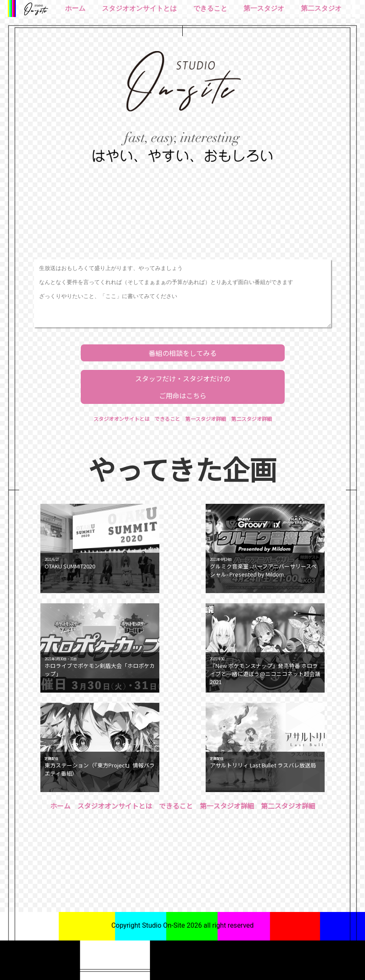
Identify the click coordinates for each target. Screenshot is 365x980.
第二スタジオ (321, 8)
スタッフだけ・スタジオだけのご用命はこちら (183, 387)
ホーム (75, 8)
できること (210, 8)
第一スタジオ (264, 8)
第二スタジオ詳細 (252, 419)
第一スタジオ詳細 (206, 419)
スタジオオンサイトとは (139, 8)
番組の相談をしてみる (183, 353)
